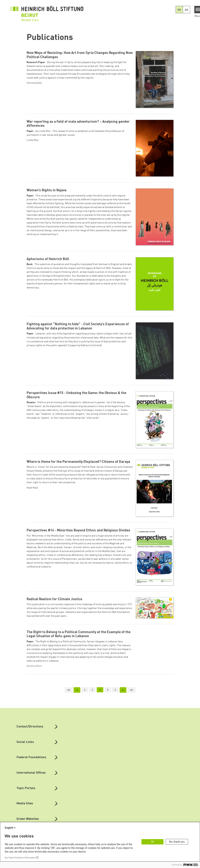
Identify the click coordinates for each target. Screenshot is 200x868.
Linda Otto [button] (32, 140)
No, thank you (177, 842)
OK (152, 842)
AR (186, 10)
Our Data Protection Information (20, 858)
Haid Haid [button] (32, 488)
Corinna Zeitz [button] (34, 83)
